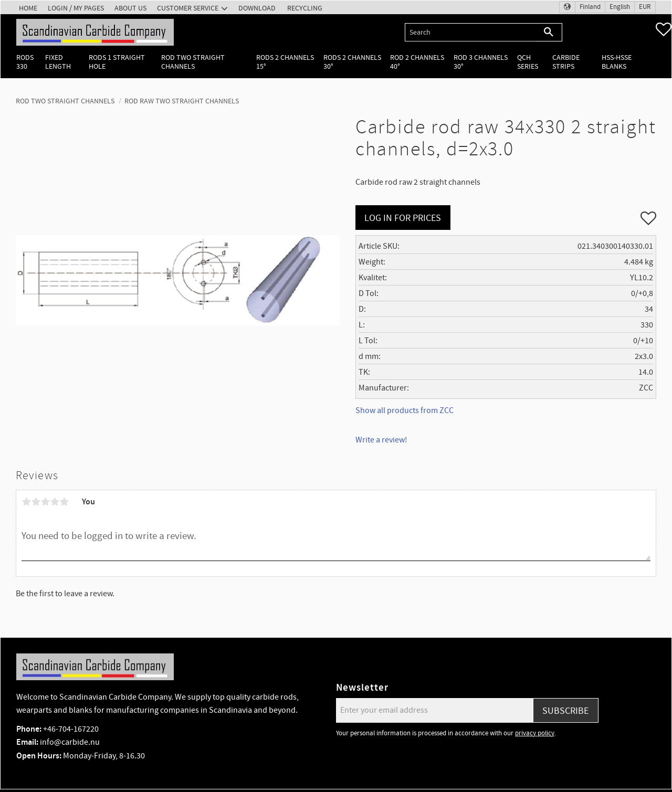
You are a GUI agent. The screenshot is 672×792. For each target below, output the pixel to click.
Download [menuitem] (257, 8)
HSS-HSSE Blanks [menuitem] (617, 62)
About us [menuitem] (130, 8)
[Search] (549, 32)
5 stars (64, 502)
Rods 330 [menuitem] (25, 62)
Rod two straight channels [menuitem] (193, 62)
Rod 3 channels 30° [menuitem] (481, 62)
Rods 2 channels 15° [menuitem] (285, 62)
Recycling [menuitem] (305, 8)
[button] (664, 29)
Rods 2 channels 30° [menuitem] (352, 62)
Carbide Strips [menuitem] (566, 62)
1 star (26, 502)
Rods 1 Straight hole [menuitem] (117, 62)
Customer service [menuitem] (188, 8)
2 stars (36, 502)
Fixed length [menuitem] (58, 62)
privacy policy (535, 733)
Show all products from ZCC (405, 410)
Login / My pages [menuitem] (76, 8)
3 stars (45, 502)
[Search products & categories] (470, 32)
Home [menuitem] (28, 8)
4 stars (55, 502)
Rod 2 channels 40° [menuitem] (417, 62)
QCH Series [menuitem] (528, 62)
